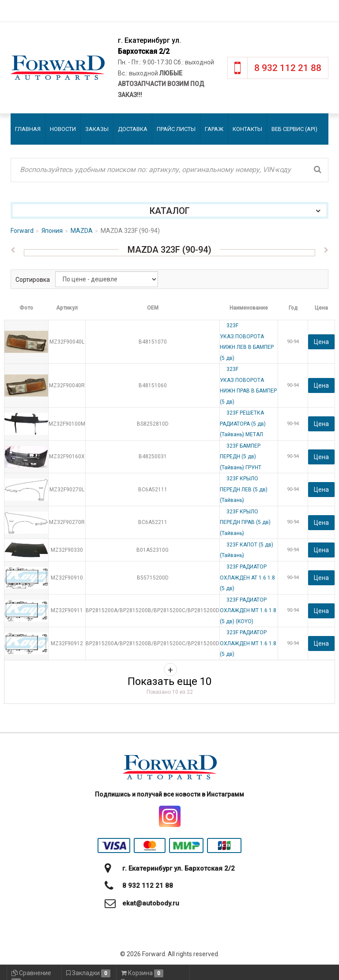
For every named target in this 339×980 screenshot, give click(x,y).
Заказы (97, 129)
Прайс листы (176, 129)
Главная (28, 129)
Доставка (133, 129)
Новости (63, 129)
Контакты (247, 129)
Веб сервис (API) (294, 129)
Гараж (214, 129)
